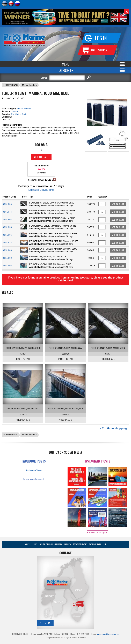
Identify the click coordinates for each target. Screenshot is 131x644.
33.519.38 (7, 243)
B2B (105, 544)
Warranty (67, 544)
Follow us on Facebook (34, 479)
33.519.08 (7, 250)
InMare (15, 111)
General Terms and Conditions (51, 544)
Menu (66, 64)
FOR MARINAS (10, 85)
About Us (28, 544)
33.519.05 (7, 266)
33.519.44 (7, 212)
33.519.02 (7, 258)
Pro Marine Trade (19, 114)
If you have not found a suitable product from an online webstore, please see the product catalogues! (65, 279)
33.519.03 (7, 220)
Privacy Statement (80, 544)
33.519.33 (7, 227)
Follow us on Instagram (97, 533)
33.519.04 (7, 204)
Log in (101, 38)
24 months (41, 173)
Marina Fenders (29, 85)
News (35, 544)
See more (45, 623)
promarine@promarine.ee (108, 634)
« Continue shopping (113, 428)
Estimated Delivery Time (41, 190)
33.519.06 (7, 235)
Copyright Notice (95, 544)
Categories (65, 70)
